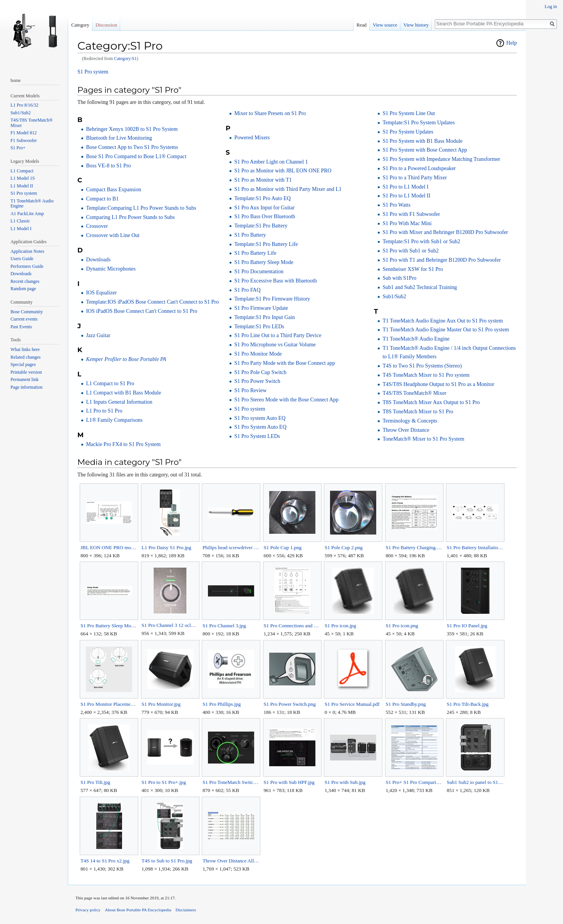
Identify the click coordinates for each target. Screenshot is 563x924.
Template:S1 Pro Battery (261, 226)
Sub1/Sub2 (394, 297)
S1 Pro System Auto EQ (260, 427)
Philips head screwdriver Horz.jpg (231, 547)
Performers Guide (27, 266)
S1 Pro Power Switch (257, 381)
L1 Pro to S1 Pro (104, 411)
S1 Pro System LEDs (257, 436)
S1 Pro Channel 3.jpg (224, 626)
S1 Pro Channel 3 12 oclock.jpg (170, 625)
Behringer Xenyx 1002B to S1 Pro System (132, 129)
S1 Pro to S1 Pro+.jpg (164, 782)
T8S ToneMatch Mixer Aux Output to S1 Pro (431, 402)
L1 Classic (20, 221)
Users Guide (22, 259)
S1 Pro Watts (396, 205)
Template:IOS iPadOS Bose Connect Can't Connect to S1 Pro (152, 302)
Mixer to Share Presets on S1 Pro (270, 113)
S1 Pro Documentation (259, 272)
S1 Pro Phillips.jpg (222, 704)
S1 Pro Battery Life (255, 253)
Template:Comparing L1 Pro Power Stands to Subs (141, 208)
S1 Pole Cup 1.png (283, 547)
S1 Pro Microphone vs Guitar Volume (275, 345)
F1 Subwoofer (23, 140)
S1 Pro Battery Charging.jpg (414, 547)
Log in (551, 7)
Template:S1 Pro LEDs (259, 327)
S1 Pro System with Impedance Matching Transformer (441, 159)
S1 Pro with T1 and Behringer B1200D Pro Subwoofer (442, 260)
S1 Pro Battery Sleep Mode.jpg (109, 626)
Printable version (26, 372)
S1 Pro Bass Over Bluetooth (265, 216)
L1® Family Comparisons (114, 420)
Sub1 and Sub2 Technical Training (420, 287)
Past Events (21, 327)
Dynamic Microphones (111, 269)
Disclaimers (186, 910)
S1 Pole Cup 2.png (344, 547)
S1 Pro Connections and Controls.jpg (292, 626)
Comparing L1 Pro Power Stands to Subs (130, 217)
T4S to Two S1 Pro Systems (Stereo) (422, 366)
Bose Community (27, 312)
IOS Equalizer (101, 293)
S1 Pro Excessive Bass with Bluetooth (275, 281)
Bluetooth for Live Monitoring (119, 138)
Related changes (25, 357)
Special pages (23, 364)
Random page (23, 289)
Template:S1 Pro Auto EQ (262, 198)
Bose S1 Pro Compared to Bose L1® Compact (136, 156)
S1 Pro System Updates (408, 132)
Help (512, 43)
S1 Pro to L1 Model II (406, 196)
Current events (24, 319)
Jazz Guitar (98, 335)
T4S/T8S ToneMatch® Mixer (414, 393)
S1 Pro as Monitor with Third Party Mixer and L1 (288, 189)
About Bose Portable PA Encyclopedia (138, 910)
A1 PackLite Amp (27, 214)
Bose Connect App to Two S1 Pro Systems (132, 147)
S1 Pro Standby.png (406, 704)
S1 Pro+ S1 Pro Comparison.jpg (414, 782)
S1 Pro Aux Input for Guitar (264, 208)
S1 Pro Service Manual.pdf (352, 704)
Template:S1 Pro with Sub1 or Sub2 (421, 241)
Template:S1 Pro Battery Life (266, 244)
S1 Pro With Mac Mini (407, 223)
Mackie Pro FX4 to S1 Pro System (123, 444)
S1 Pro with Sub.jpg (345, 782)
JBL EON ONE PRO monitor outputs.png (109, 547)
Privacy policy (88, 910)
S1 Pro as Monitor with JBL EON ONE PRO (283, 171)
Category (80, 25)
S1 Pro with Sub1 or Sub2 (411, 251)
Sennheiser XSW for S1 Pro (413, 269)
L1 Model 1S (23, 178)
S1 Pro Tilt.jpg (95, 782)
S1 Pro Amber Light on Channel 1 (271, 162)
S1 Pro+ (18, 148)
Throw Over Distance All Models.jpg (231, 861)
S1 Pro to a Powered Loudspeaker (419, 168)
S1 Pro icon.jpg (340, 626)
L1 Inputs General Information (119, 402)
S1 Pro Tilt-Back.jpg (468, 704)
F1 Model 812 (23, 133)
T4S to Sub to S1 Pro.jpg (167, 861)
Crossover (97, 226)
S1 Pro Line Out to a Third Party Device (278, 335)
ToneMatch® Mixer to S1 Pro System (423, 439)
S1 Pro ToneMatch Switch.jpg (231, 782)
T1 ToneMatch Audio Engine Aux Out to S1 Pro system (443, 321)
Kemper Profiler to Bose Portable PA (126, 359)
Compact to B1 (102, 199)
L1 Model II (22, 186)
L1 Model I (21, 229)
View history (416, 25)
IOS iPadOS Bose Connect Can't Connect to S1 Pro (142, 311)
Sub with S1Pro (399, 278)
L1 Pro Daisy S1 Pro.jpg (167, 547)
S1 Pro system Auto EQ (260, 418)
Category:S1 (125, 59)
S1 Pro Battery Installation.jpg (475, 547)
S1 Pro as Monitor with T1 (263, 180)
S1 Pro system (93, 72)
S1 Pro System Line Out (409, 113)
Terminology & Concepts (410, 421)
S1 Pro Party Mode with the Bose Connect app (284, 363)
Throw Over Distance (406, 430)
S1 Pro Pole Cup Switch (260, 372)
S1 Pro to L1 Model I (405, 187)
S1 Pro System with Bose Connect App (425, 150)
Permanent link (24, 379)
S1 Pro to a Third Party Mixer (415, 178)
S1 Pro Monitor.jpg (161, 704)
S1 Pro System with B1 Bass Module (422, 141)
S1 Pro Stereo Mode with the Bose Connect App (286, 400)
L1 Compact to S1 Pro (110, 383)
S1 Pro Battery (250, 235)
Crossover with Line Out (113, 235)
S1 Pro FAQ (247, 290)
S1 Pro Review (250, 390)
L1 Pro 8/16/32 (24, 105)
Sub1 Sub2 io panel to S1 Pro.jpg (475, 782)
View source (385, 25)
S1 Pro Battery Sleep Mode (264, 262)
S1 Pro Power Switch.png (290, 704)
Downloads (98, 260)
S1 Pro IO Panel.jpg (467, 626)
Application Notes (27, 251)
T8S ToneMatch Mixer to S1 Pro (418, 412)
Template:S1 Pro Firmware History (272, 299)
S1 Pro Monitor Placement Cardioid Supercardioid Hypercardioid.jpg (109, 704)
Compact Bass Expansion (113, 190)
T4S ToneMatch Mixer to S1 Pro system (426, 375)
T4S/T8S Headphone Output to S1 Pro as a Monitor (438, 384)
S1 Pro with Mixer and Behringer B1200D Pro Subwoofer (445, 232)
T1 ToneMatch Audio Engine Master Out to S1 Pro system (446, 330)
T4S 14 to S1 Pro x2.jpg (105, 861)
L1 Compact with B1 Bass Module (123, 393)
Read (362, 25)
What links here (25, 349)
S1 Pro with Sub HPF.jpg (289, 782)
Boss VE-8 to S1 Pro (108, 166)
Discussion (106, 25)
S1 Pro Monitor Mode (258, 354)
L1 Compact (22, 171)
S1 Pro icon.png (402, 626)
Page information (26, 387)
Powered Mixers (252, 138)
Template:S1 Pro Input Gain (264, 317)
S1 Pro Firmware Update (261, 308)
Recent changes (25, 281)
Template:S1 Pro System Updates (419, 123)
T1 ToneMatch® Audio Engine (416, 339)
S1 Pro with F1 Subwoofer (411, 214)
